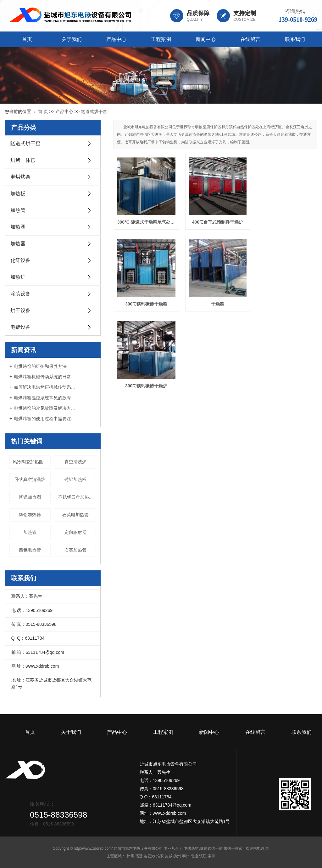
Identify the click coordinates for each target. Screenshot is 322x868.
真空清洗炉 (75, 462)
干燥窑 (146, 301)
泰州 (186, 856)
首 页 (43, 111)
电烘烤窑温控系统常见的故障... (44, 398)
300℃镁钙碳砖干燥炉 (215, 301)
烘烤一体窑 (23, 160)
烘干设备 (20, 310)
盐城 (169, 856)
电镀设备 (20, 327)
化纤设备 (20, 260)
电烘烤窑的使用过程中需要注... (44, 419)
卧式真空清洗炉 (30, 479)
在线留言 (250, 39)
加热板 (18, 194)
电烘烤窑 (20, 177)
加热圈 (18, 227)
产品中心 (116, 39)
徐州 (130, 856)
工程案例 (161, 39)
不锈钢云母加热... (75, 497)
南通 (194, 856)
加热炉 (18, 277)
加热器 (18, 244)
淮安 (160, 856)
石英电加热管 (75, 515)
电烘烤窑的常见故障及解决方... (44, 408)
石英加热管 (75, 550)
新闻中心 (206, 39)
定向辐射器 (75, 532)
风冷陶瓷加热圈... (30, 462)
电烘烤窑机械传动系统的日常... (44, 377)
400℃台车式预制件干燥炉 (215, 221)
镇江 (203, 856)
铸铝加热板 (75, 479)
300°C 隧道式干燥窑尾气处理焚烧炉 (146, 221)
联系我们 (295, 39)
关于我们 (72, 39)
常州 (212, 856)
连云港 (149, 856)
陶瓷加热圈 (30, 497)
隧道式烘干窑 (94, 111)
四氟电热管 (30, 550)
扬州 (177, 856)
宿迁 (139, 856)
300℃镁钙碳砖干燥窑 (285, 221)
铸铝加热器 (30, 515)
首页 (27, 39)
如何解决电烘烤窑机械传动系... (44, 387)
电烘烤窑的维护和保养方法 (40, 366)
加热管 (18, 210)
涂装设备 (20, 294)
